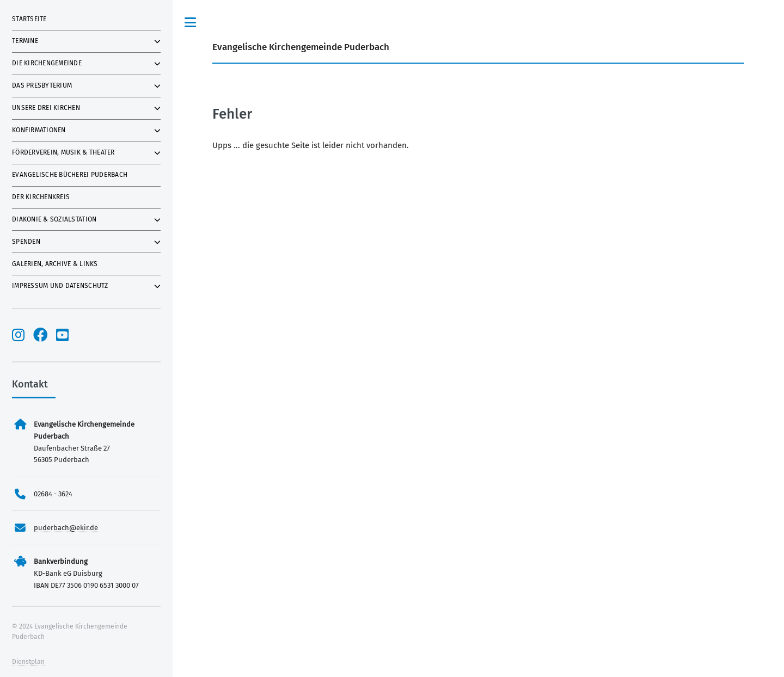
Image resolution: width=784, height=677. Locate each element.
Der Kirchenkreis (41, 197)
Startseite (29, 19)
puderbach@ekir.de (66, 528)
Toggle (191, 23)
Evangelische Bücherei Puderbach (70, 175)
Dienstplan (28, 662)
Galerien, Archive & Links (55, 264)
